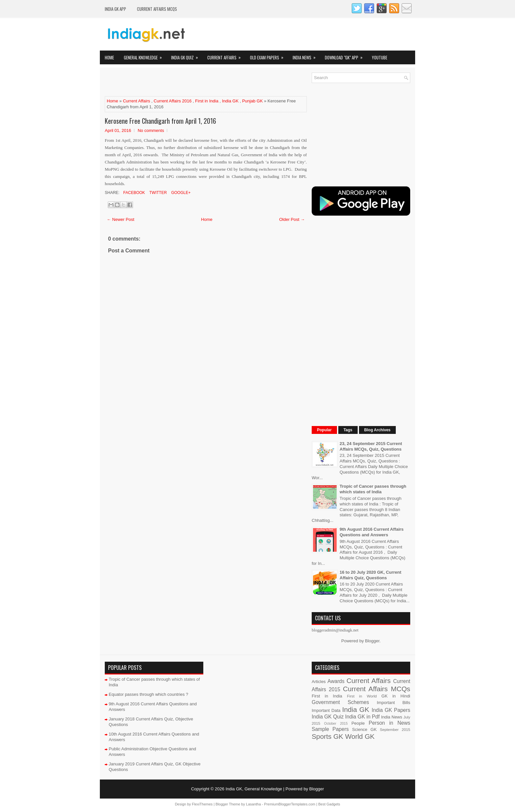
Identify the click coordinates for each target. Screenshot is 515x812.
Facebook (134, 193)
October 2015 (336, 724)
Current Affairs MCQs (157, 9)
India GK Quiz (187, 56)
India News (306, 56)
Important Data (326, 710)
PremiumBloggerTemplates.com (290, 804)
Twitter (157, 193)
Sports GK (327, 736)
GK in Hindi (396, 696)
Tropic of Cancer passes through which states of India (373, 489)
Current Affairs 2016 (173, 101)
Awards (336, 681)
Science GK (364, 729)
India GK (230, 101)
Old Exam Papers (269, 56)
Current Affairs (226, 56)
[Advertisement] (182, 82)
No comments (151, 130)
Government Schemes (340, 702)
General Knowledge (145, 56)
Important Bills (393, 703)
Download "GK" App (346, 56)
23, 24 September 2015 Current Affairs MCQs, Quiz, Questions (371, 446)
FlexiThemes (202, 804)
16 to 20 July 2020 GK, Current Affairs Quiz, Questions (370, 575)
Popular (324, 430)
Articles (319, 682)
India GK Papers (391, 710)
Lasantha (253, 804)
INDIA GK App (115, 9)
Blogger (372, 641)
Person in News (390, 723)
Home (109, 57)
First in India (207, 101)
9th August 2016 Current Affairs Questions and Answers (372, 532)
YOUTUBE (380, 57)
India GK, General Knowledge (254, 789)
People (358, 723)
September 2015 (395, 729)
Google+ (180, 193)
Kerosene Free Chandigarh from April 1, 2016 (160, 121)
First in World (362, 696)
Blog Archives (377, 430)
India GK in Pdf (362, 717)
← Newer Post (121, 219)
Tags (348, 430)
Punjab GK (252, 101)
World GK (360, 736)
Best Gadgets (329, 804)
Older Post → (292, 219)
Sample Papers (330, 729)
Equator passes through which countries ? (148, 694)
